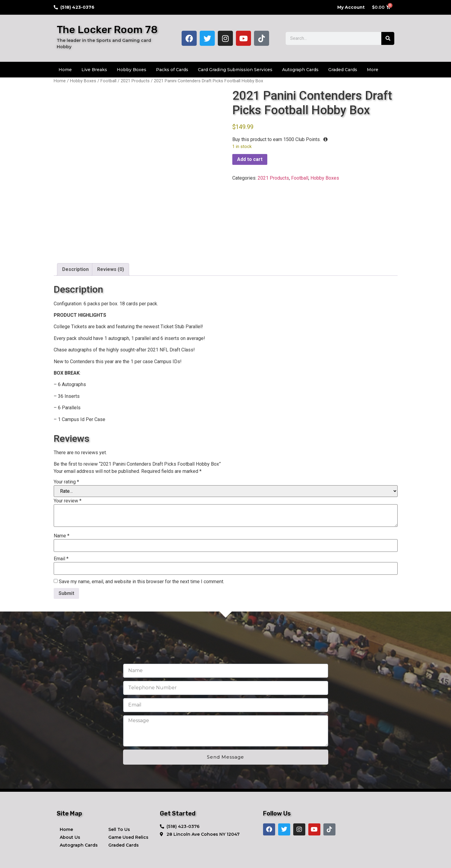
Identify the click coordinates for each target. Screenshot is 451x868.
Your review (68, 471)
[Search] (388, 38)
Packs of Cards (172, 70)
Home (65, 70)
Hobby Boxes (132, 70)
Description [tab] (75, 239)
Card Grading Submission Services (235, 70)
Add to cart (250, 159)
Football (108, 81)
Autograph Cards (300, 70)
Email (61, 529)
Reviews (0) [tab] (111, 239)
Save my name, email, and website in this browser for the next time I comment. (141, 552)
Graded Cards (343, 70)
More (373, 70)
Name (62, 506)
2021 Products (135, 81)
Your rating (66, 452)
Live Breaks (94, 70)
